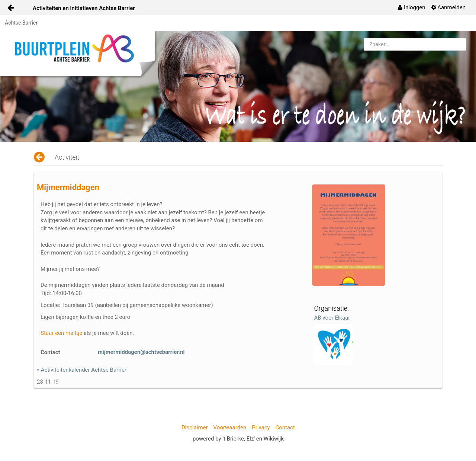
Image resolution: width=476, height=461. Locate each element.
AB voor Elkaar (332, 318)
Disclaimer (195, 428)
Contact (285, 428)
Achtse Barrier (21, 23)
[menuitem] (411, 7)
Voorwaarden (230, 428)
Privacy (261, 428)
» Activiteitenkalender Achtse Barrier (82, 370)
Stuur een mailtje (61, 333)
